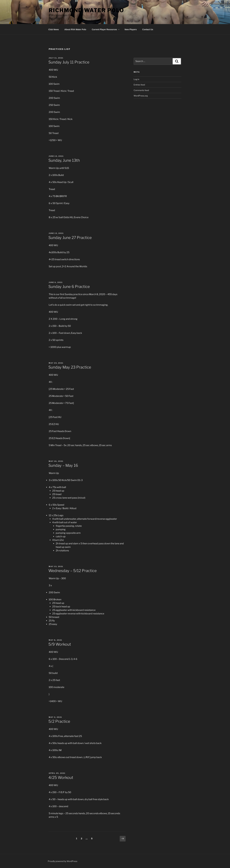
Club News (54, 29)
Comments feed (141, 90)
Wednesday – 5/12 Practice (73, 571)
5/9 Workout (60, 644)
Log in (136, 79)
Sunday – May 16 (63, 465)
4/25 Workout (61, 777)
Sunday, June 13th (64, 160)
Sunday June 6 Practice (69, 287)
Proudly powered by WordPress (63, 861)
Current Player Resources (106, 29)
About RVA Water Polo (75, 29)
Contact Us (148, 29)
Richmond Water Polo (86, 10)
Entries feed (139, 85)
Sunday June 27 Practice (70, 238)
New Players (131, 29)
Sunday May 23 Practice (70, 367)
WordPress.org (141, 96)
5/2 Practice (59, 721)
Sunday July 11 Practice (69, 62)
